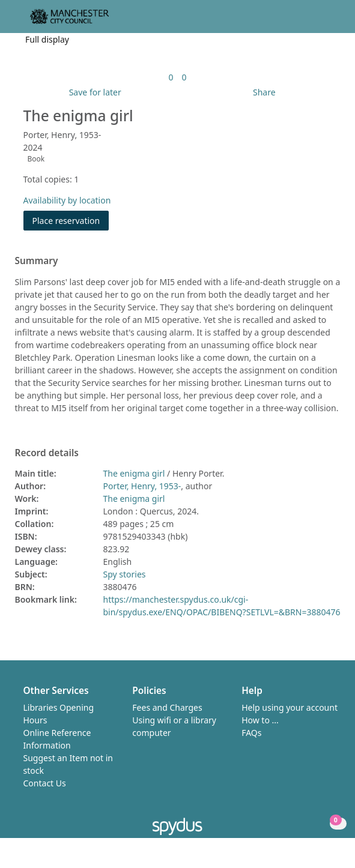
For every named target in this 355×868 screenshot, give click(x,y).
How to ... (260, 720)
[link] (171, 77)
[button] (313, 21)
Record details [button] (47, 453)
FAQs (251, 733)
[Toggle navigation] (328, 21)
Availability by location (67, 200)
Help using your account (290, 707)
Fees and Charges (167, 707)
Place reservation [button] (71, 220)
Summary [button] (37, 261)
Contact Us (45, 783)
